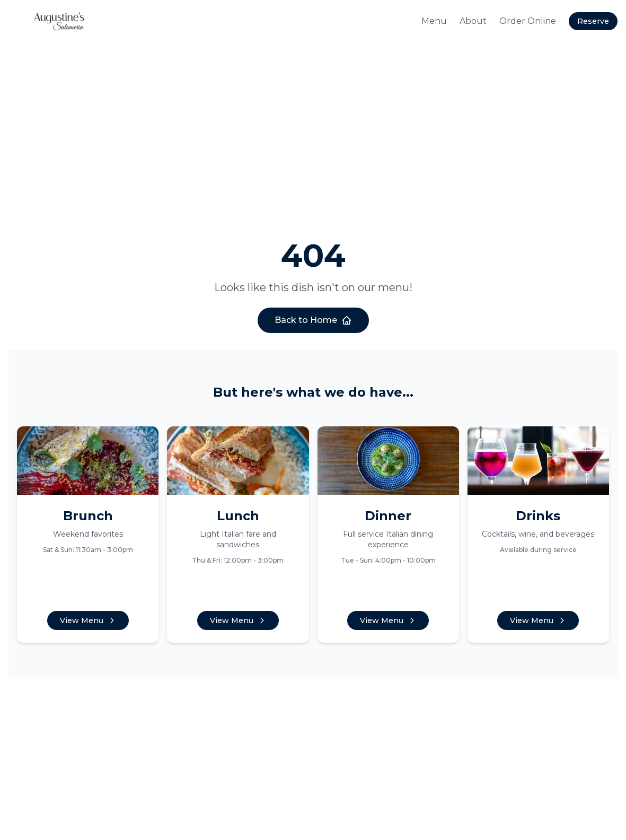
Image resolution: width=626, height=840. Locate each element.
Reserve (593, 21)
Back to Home (313, 320)
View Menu (88, 620)
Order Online (528, 21)
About (473, 21)
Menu (434, 21)
